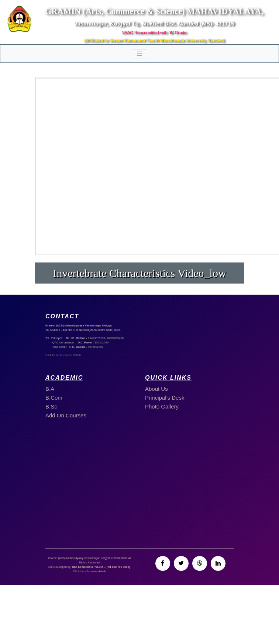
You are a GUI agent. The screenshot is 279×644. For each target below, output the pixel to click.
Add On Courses (66, 415)
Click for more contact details (63, 355)
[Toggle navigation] (139, 54)
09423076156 (96, 338)
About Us (156, 389)
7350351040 (101, 343)
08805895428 (115, 338)
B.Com (54, 398)
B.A (50, 389)
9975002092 (96, 347)
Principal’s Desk (165, 398)
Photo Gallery (162, 406)
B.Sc (51, 406)
